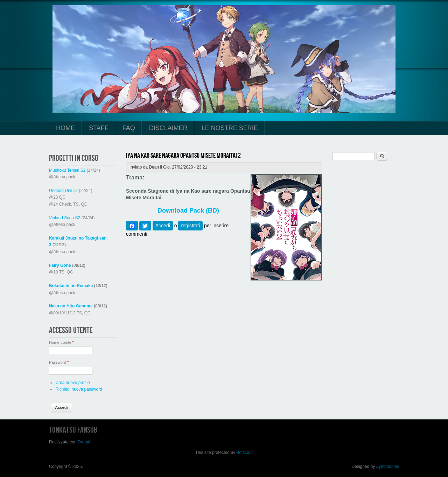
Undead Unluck (63, 191)
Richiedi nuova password (79, 389)
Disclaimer (168, 128)
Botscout (244, 453)
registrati (190, 226)
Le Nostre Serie (230, 128)
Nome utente (61, 342)
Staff (99, 128)
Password (59, 362)
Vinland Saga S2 (65, 218)
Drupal (84, 442)
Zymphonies (388, 467)
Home (65, 128)
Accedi (163, 226)
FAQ (129, 128)
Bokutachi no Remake (71, 286)
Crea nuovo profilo (72, 383)
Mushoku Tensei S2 (67, 170)
